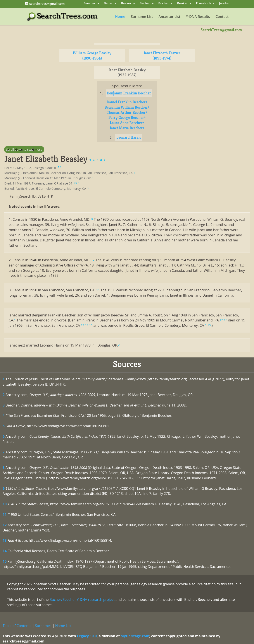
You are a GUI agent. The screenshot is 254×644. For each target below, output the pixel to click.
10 (5, 504)
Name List (63, 626)
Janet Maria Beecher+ (127, 128)
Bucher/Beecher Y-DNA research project (82, 600)
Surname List (142, 17)
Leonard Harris (129, 137)
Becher (145, 4)
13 (5, 540)
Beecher (89, 4)
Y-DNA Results (198, 17)
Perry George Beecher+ (127, 117)
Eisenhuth (203, 4)
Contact (222, 17)
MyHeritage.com (135, 636)
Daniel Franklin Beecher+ (127, 102)
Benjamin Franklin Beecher (129, 93)
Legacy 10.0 (87, 636)
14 (5, 551)
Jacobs (224, 4)
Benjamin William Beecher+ (127, 107)
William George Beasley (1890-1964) (92, 56)
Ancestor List (169, 17)
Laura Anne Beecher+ (127, 123)
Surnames (43, 626)
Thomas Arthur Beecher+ (127, 112)
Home (120, 17)
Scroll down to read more (24, 149)
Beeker (126, 4)
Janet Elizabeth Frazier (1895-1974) (162, 56)
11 (5, 514)
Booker (182, 4)
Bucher (164, 4)
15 (5, 561)
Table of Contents (17, 626)
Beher (108, 4)
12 (5, 525)
